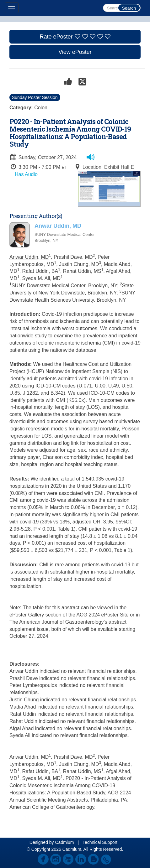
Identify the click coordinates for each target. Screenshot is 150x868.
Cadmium (64, 842)
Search (129, 8)
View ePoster (75, 52)
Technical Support (100, 842)
